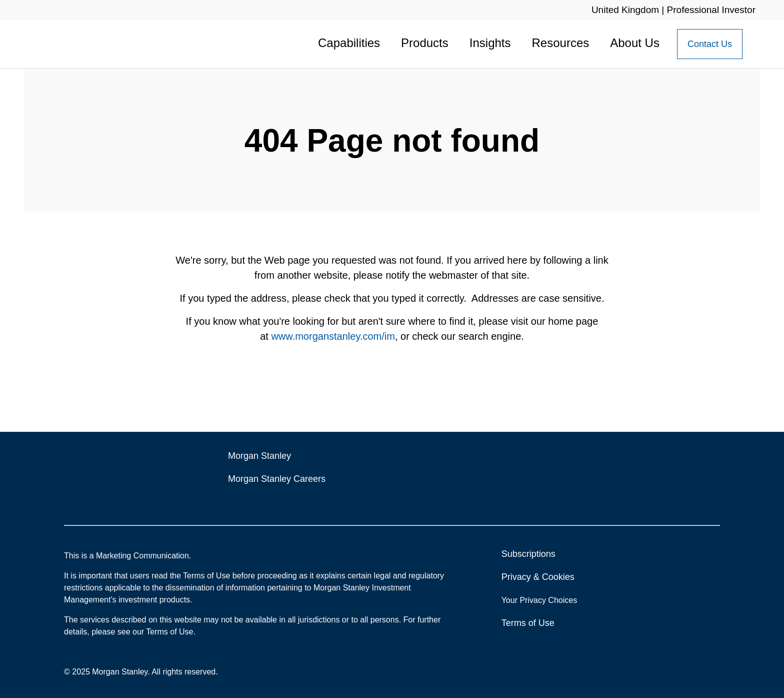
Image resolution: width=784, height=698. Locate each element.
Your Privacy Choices (540, 600)
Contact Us (710, 44)
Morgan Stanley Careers (277, 479)
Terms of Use (528, 623)
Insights (490, 43)
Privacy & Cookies (538, 577)
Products (425, 43)
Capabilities (349, 43)
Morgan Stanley (259, 456)
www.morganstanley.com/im (333, 336)
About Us (635, 43)
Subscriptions (528, 554)
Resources (561, 43)
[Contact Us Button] (710, 44)
